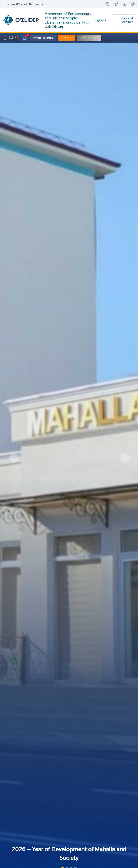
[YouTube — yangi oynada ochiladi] (125, 4)
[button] (13, 458)
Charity (66, 38)
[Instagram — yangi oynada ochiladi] (107, 4)
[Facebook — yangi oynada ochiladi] (133, 4)
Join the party (89, 38)
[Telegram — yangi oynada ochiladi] (116, 4)
